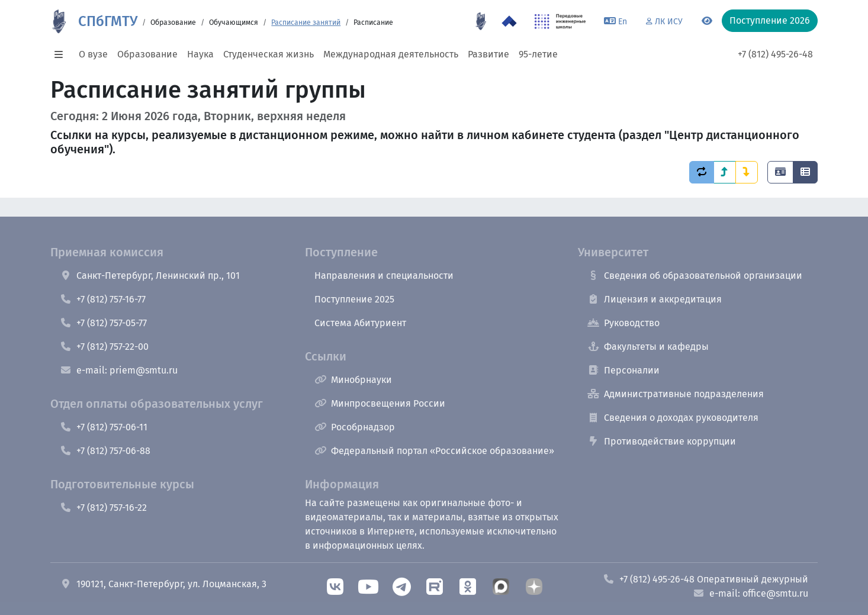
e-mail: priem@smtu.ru (119, 370)
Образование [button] (147, 54)
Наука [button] (200, 54)
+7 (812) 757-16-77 (103, 299)
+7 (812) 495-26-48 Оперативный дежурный (705, 579)
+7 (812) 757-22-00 (104, 347)
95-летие (538, 54)
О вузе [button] (93, 54)
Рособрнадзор (355, 427)
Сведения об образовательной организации (695, 276)
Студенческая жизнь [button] (269, 54)
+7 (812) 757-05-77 (103, 323)
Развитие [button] (488, 54)
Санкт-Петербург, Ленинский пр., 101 (150, 276)
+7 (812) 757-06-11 (104, 427)
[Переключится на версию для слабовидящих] (707, 21)
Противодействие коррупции (662, 441)
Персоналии (623, 370)
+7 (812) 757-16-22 (103, 508)
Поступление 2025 (354, 299)
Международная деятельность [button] (391, 54)
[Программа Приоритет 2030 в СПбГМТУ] (509, 21)
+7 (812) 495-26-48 (775, 54)
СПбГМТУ (108, 21)
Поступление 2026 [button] (770, 20)
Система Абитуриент (360, 323)
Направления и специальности (384, 276)
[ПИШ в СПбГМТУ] (560, 21)
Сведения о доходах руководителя (673, 418)
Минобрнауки (353, 380)
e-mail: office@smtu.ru (750, 593)
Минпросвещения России (380, 403)
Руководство (623, 323)
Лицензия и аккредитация (655, 299)
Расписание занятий (306, 22)
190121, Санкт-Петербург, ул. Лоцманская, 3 (163, 584)
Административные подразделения (676, 394)
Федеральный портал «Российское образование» (434, 451)
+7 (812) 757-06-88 (105, 451)
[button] (62, 54)
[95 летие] (481, 21)
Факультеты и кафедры (648, 347)
